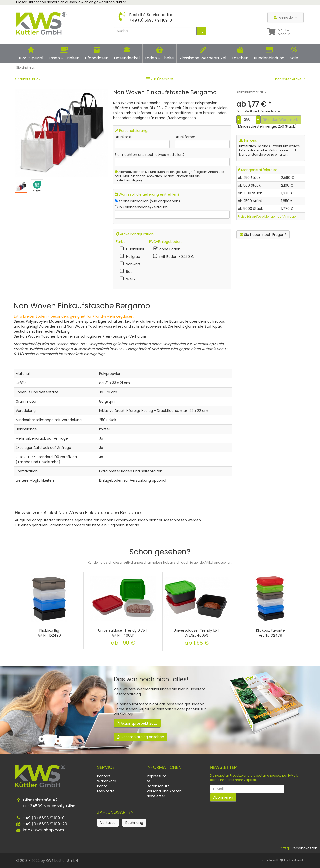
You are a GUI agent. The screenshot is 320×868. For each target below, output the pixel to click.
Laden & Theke (160, 54)
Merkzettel (106, 791)
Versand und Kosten (164, 791)
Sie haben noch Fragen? (263, 235)
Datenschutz (158, 786)
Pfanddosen (97, 54)
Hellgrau (133, 257)
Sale (294, 53)
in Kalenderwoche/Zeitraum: (144, 207)
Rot (129, 272)
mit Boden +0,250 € (177, 257)
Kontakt (104, 776)
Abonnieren (223, 797)
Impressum (157, 776)
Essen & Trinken (64, 54)
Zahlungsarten (115, 812)
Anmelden (286, 18)
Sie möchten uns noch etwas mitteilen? (150, 155)
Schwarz (133, 264)
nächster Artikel (289, 79)
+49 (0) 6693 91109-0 (44, 818)
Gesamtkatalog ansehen (141, 737)
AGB (150, 781)
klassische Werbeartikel (203, 54)
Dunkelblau (136, 249)
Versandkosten (304, 848)
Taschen (240, 54)
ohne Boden (170, 249)
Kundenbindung (269, 54)
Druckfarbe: (185, 137)
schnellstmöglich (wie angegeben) (150, 201)
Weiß (131, 279)
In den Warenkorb (281, 120)
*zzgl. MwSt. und (259, 111)
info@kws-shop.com (44, 830)
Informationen (164, 767)
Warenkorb (107, 781)
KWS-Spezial (31, 54)
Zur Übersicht (162, 79)
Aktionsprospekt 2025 (137, 723)
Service (106, 767)
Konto (102, 786)
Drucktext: (124, 137)
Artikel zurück (29, 79)
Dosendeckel (127, 54)
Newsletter (156, 796)
